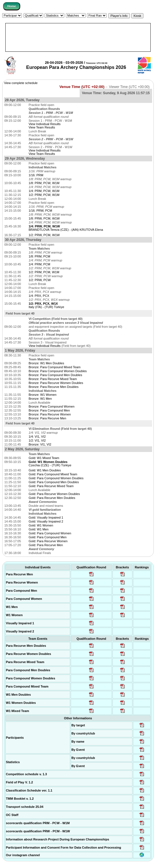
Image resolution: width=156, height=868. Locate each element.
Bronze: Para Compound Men (49, 410)
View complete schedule (21, 83)
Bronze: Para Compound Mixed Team (55, 367)
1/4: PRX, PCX (39, 296)
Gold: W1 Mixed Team (44, 458)
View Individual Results (45, 124)
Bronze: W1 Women (43, 395)
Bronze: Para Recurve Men (47, 418)
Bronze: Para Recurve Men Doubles (54, 387)
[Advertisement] (78, 37)
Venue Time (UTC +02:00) (82, 87)
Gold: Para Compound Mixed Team (53, 474)
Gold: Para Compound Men (48, 537)
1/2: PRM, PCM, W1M (44, 272)
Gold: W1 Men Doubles (45, 470)
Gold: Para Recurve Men (46, 545)
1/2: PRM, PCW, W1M (44, 195)
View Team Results (42, 127)
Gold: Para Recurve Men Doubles (52, 498)
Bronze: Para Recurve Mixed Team (53, 379)
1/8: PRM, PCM (39, 256)
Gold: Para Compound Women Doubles (56, 478)
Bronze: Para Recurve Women (50, 414)
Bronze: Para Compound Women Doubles (58, 371)
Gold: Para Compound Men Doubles (54, 482)
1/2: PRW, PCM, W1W (44, 235)
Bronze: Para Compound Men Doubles (55, 375)
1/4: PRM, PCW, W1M (44, 191)
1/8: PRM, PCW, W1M (44, 183)
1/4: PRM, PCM (39, 264)
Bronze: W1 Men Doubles (46, 363)
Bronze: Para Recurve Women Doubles (56, 383)
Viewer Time (129, 87)
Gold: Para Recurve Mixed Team (51, 486)
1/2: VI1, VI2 (37, 440)
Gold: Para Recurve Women (48, 541)
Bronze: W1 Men (40, 399)
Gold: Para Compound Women (50, 533)
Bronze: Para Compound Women (51, 406)
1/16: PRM (36, 175)
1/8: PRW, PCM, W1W (44, 218)
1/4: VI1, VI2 (37, 437)
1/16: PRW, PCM (40, 211)
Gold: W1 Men (39, 529)
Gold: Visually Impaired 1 (46, 517)
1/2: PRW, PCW (40, 280)
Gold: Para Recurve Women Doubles (54, 494)
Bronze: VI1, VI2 (40, 444)
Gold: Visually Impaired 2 (46, 521)
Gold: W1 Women (41, 525)
